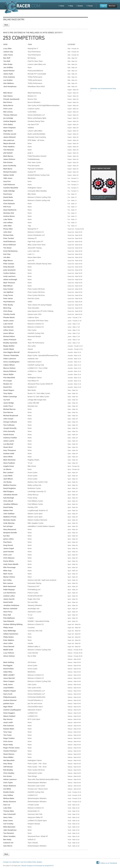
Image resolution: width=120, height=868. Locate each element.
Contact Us (7, 862)
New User (112, 6)
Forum (90, 6)
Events (80, 6)
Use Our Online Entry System (31, 862)
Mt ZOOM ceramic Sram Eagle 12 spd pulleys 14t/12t (103, 198)
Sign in (104, 6)
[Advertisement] (104, 52)
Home (61, 6)
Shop (70, 6)
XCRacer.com (22, 7)
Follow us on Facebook (107, 863)
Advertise (16, 862)
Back (6, 25)
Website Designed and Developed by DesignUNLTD (38, 866)
